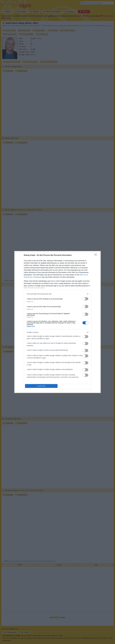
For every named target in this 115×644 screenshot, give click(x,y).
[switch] (85, 299)
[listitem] (57, 294)
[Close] (96, 255)
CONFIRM (41, 386)
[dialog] (57, 322)
